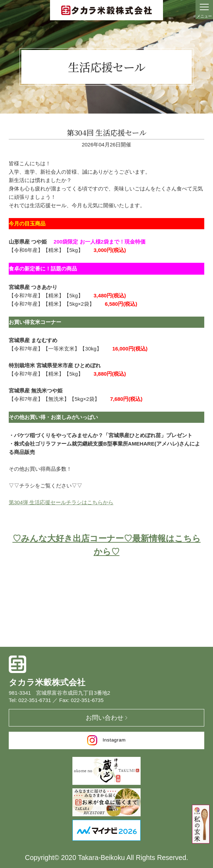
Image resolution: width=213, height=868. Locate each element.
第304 (16, 502)
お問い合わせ (105, 718)
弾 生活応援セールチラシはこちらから (68, 502)
